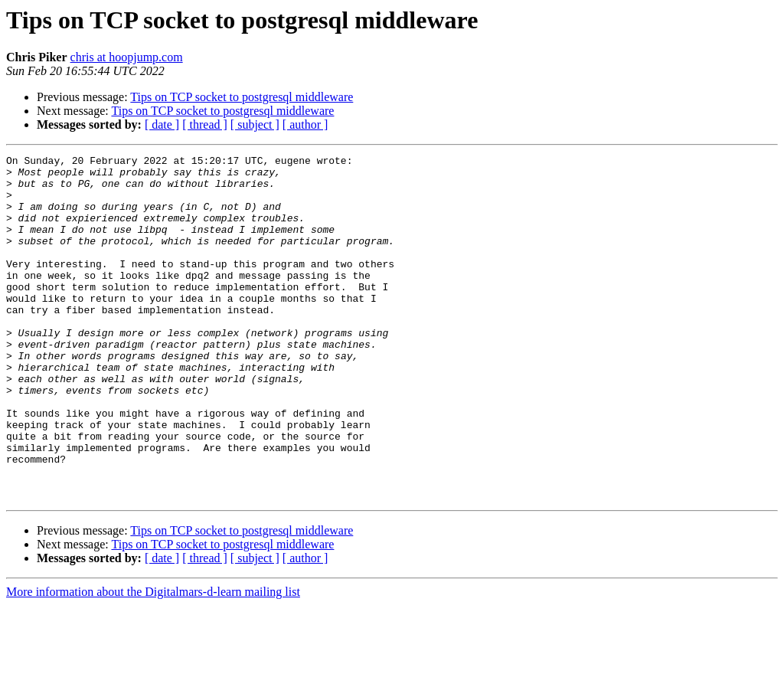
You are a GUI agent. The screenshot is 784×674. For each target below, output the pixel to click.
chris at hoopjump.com (127, 57)
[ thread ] (205, 124)
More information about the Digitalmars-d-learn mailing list (153, 661)
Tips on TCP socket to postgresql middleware (242, 97)
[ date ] (162, 124)
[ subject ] (255, 124)
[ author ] (305, 124)
